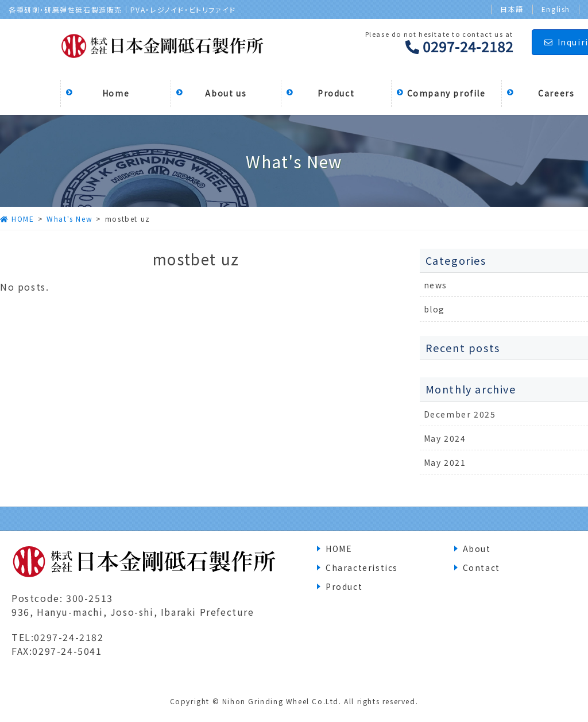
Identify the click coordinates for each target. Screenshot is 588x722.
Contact (481, 567)
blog (434, 309)
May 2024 (445, 438)
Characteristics (362, 567)
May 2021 (445, 462)
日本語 (512, 9)
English (556, 9)
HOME (339, 549)
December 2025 (460, 414)
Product (344, 586)
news (436, 285)
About (477, 549)
